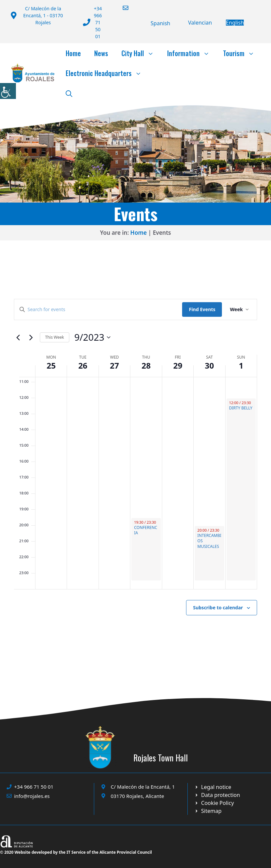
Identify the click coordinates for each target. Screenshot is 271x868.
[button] (69, 93)
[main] (135, 473)
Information (192, 53)
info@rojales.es (32, 796)
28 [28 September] (146, 365)
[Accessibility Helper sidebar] (8, 91)
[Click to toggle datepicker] (93, 337)
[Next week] (31, 337)
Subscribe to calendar (218, 608)
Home (73, 53)
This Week (55, 337)
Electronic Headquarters (107, 73)
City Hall (141, 53)
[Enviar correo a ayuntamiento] (121, 8)
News (101, 53)
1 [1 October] (241, 365)
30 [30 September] (209, 365)
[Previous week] (18, 337)
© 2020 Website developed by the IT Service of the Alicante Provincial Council (76, 852)
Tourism (242, 53)
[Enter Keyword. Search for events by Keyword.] (98, 310)
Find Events (202, 309)
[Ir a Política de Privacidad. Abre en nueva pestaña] (213, 787)
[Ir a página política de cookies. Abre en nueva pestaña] (217, 795)
